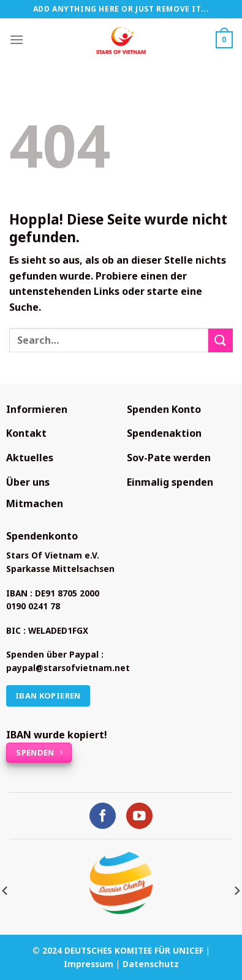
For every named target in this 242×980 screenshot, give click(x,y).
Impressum (89, 964)
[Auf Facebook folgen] (103, 816)
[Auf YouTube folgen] (139, 816)
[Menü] (17, 39)
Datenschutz (151, 964)
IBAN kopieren (48, 696)
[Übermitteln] (221, 340)
